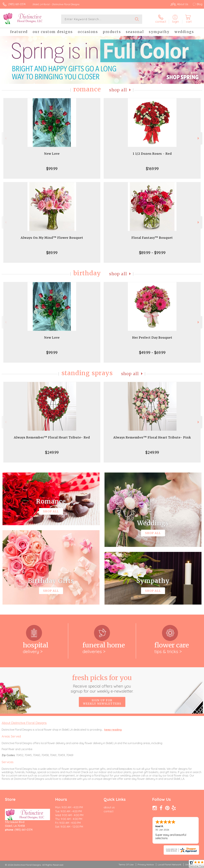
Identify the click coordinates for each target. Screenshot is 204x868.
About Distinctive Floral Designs (24, 723)
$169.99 (152, 169)
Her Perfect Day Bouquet (152, 338)
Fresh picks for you (102, 684)
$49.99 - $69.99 (152, 352)
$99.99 (52, 169)
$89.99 (52, 253)
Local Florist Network (169, 864)
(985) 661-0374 (17, 4)
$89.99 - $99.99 (152, 253)
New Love (52, 154)
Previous (5, 138)
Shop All (118, 90)
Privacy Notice (146, 864)
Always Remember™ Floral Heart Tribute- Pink (152, 437)
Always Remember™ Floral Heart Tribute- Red (52, 437)
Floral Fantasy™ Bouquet (152, 238)
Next (199, 138)
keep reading (113, 730)
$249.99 (52, 452)
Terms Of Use (126, 864)
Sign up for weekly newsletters (102, 702)
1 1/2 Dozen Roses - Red (152, 154)
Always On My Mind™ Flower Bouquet (52, 238)
